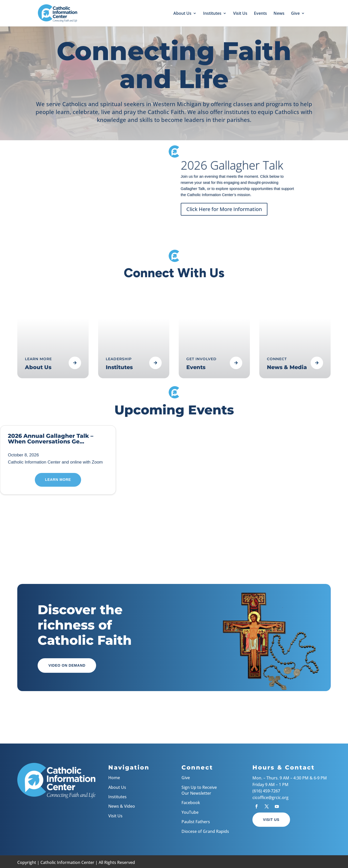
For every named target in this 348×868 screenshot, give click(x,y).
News (279, 14)
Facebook (191, 803)
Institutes (212, 14)
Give (295, 14)
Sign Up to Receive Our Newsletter (199, 790)
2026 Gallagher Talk (232, 167)
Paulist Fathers (196, 822)
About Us (182, 14)
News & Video (122, 806)
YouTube (190, 812)
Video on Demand (67, 665)
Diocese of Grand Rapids (205, 831)
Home (114, 778)
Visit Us (240, 14)
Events (260, 14)
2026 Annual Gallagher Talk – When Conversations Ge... (51, 439)
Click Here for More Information (224, 211)
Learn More (58, 480)
